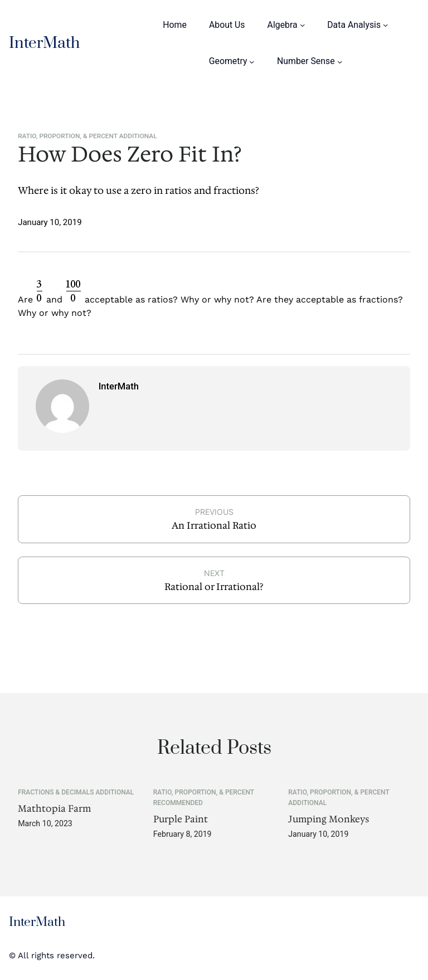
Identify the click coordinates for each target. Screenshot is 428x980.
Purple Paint (181, 820)
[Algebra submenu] (302, 25)
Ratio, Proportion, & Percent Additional (87, 136)
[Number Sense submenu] (340, 61)
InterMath (44, 43)
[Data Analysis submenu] (385, 25)
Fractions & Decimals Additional (76, 792)
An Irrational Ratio (214, 525)
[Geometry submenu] (252, 61)
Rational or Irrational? (214, 587)
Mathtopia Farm (54, 809)
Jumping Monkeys (329, 820)
